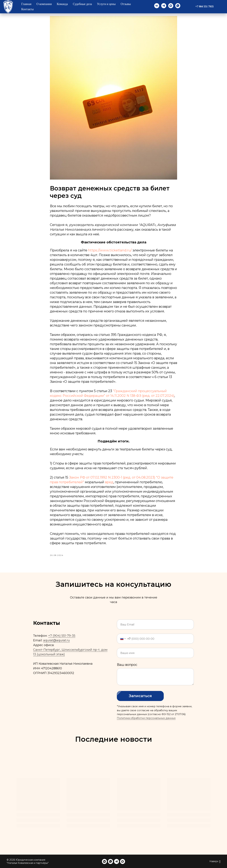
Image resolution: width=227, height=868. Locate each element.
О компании (44, 4)
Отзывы (126, 4)
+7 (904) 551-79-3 (61, 636)
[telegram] (164, 6)
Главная (26, 4)
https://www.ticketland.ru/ (110, 250)
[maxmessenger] (171, 6)
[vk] (157, 6)
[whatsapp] (178, 6)
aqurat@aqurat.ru (56, 640)
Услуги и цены (106, 4)
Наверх (215, 861)
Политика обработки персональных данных (146, 718)
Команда (62, 4)
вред (109, 482)
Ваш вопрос (127, 665)
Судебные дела (82, 4)
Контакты (27, 9)
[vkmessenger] (104, 861)
